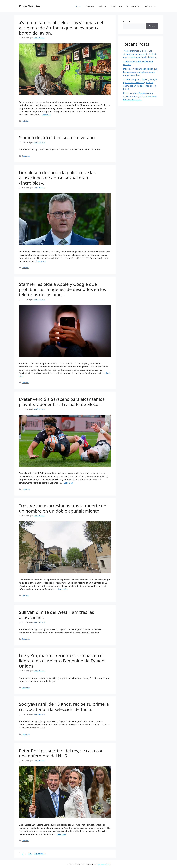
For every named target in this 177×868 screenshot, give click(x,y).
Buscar (127, 21)
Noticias (102, 6)
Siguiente (40, 854)
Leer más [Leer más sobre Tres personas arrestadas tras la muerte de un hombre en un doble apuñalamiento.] (63, 589)
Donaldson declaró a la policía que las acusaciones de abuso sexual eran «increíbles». (57, 178)
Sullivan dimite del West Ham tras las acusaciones (57, 615)
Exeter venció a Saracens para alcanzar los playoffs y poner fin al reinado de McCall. (62, 402)
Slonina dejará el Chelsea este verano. (58, 137)
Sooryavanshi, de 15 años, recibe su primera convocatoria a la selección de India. (64, 707)
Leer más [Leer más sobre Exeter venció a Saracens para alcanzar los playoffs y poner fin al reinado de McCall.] (68, 483)
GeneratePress (104, 864)
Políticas (152, 6)
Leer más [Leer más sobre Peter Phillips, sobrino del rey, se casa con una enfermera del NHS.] (61, 834)
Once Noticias (30, 6)
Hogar (78, 6)
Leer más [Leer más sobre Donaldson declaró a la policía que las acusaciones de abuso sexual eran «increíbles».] (41, 261)
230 (30, 854)
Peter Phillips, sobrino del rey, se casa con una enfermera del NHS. (61, 753)
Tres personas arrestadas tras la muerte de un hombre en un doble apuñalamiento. (63, 508)
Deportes (90, 6)
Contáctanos (116, 6)
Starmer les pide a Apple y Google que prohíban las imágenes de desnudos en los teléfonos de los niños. (63, 289)
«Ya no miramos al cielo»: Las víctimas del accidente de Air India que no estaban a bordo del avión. (61, 28)
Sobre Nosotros (133, 6)
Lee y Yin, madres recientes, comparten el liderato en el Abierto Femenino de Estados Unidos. (63, 661)
